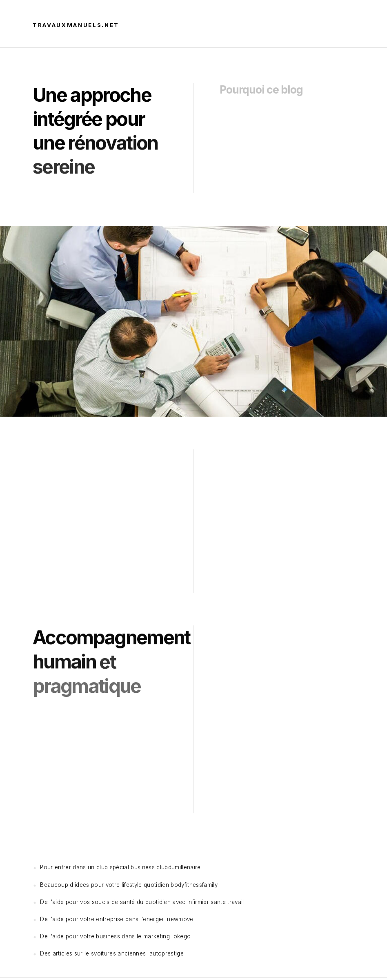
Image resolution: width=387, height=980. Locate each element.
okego (182, 936)
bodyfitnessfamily (194, 885)
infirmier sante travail (216, 902)
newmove (180, 919)
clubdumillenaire (178, 867)
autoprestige (167, 953)
